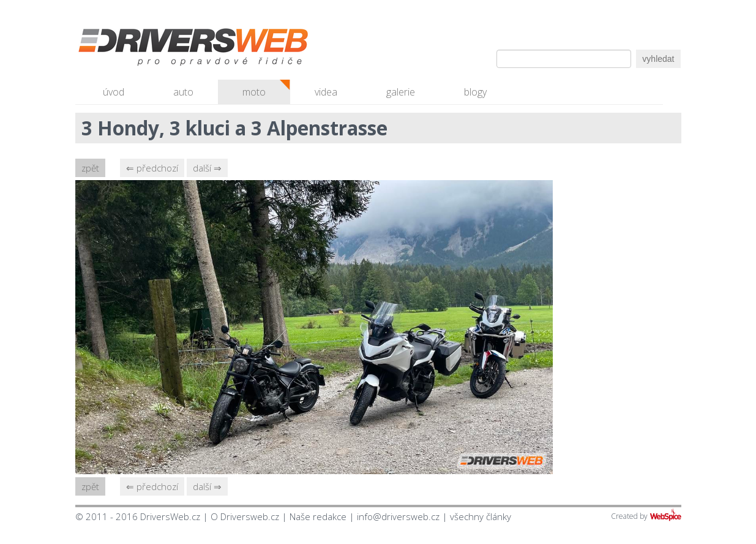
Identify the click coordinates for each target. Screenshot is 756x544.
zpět (90, 168)
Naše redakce (318, 516)
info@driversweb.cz (398, 516)
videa (326, 92)
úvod (114, 92)
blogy (475, 92)
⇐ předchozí (152, 168)
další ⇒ (207, 168)
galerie (401, 92)
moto (254, 92)
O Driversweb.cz (245, 516)
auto (183, 92)
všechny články (481, 516)
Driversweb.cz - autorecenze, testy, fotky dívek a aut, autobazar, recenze (167, 49)
